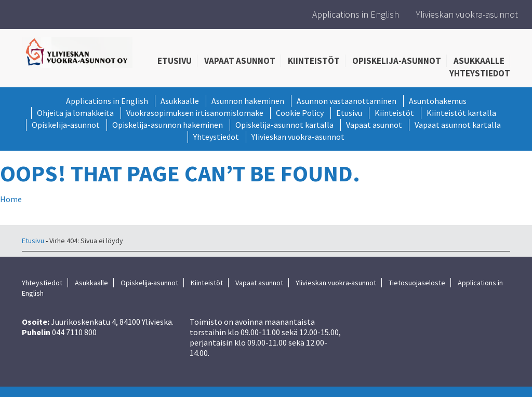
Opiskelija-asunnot (397, 61)
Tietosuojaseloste (417, 283)
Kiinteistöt (314, 61)
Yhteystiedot (480, 73)
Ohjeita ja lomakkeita (75, 113)
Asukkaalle (479, 61)
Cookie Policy (300, 113)
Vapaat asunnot (240, 61)
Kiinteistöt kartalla (461, 113)
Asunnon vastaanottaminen (347, 101)
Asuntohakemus (438, 101)
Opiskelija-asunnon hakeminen (168, 125)
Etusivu (175, 61)
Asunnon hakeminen (248, 101)
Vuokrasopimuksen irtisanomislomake (195, 113)
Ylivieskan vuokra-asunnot (467, 14)
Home (11, 199)
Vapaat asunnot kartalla (458, 125)
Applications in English (356, 14)
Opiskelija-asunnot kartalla (284, 125)
